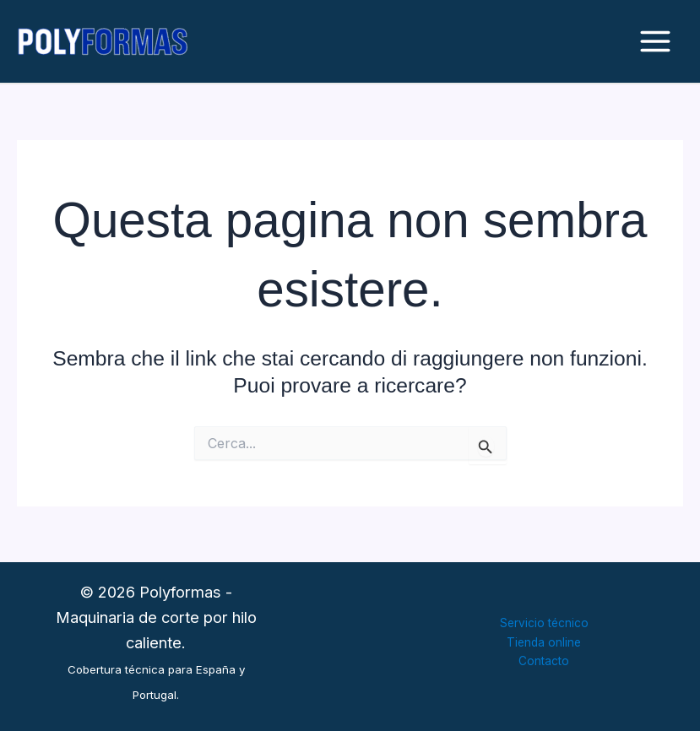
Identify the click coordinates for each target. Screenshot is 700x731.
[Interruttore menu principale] (655, 42)
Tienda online (544, 642)
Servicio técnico (544, 623)
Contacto (544, 661)
